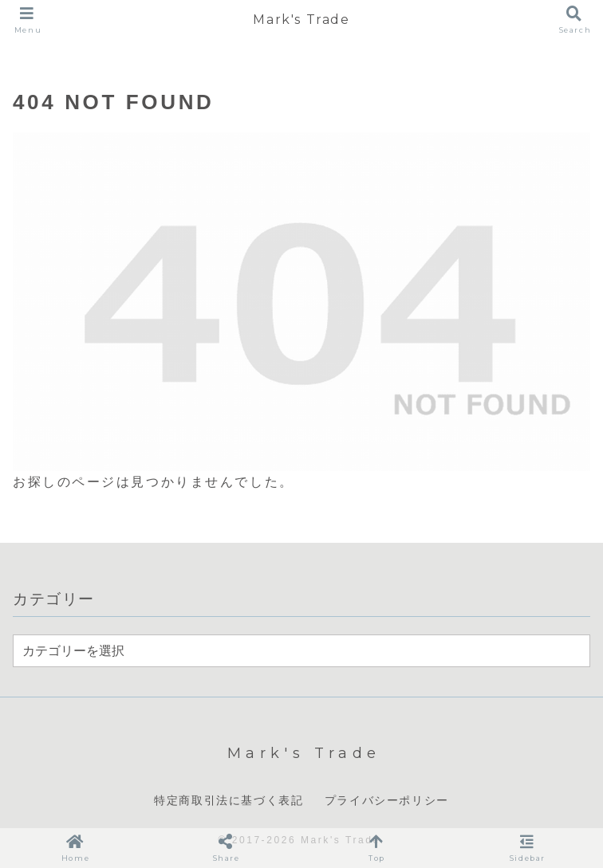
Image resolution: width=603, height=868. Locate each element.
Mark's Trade (301, 20)
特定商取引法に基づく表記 (229, 800)
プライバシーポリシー (387, 800)
